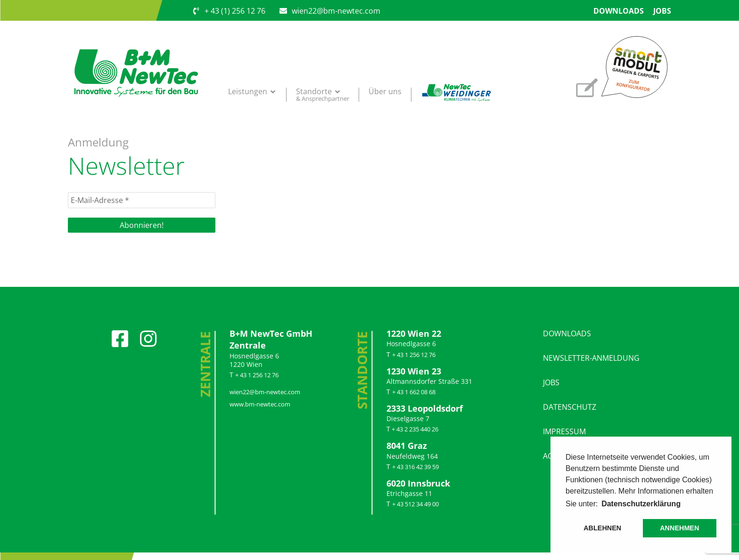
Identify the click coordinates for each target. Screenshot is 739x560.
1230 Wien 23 (414, 371)
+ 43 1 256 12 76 (257, 375)
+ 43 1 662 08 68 (414, 392)
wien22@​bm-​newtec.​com (265, 392)
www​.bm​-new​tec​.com (260, 404)
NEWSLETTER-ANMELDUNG (591, 358)
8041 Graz (407, 446)
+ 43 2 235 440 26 (414, 429)
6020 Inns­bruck (418, 483)
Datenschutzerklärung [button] (641, 504)
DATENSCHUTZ (570, 407)
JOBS (551, 382)
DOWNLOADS (567, 333)
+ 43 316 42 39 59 (415, 467)
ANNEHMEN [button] (679, 528)
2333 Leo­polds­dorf (425, 408)
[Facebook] (120, 334)
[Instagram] (148, 334)
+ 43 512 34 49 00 (415, 504)
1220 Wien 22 (414, 333)
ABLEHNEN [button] (602, 528)
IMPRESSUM (564, 431)
